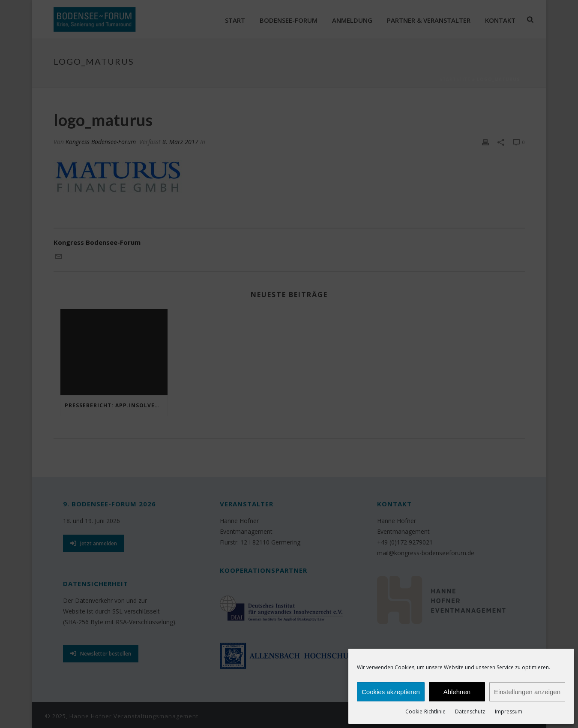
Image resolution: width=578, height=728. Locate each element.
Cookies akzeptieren (391, 692)
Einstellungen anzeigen (527, 692)
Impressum (509, 711)
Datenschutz (470, 711)
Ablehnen (457, 692)
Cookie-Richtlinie (425, 711)
